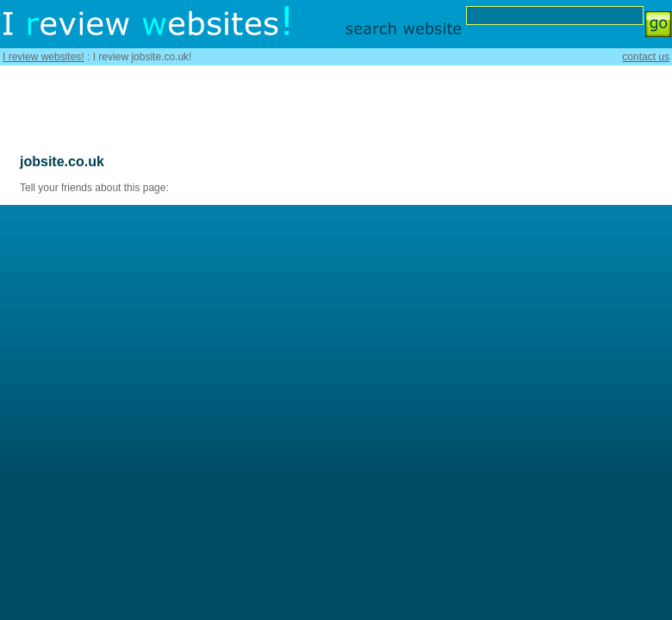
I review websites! (44, 57)
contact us (646, 57)
